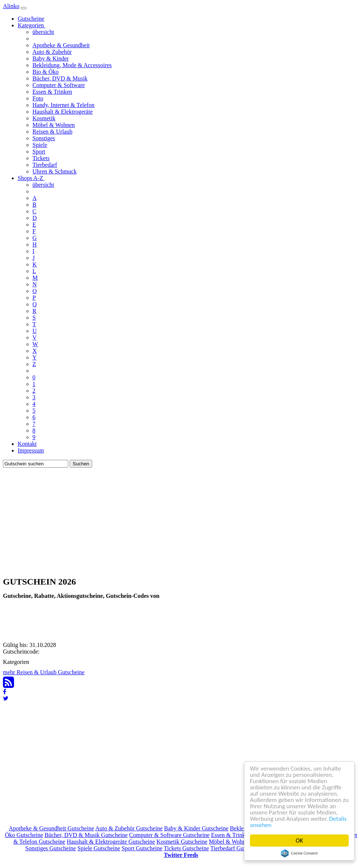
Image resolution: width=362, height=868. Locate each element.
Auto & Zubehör (52, 52)
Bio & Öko (46, 72)
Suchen (81, 464)
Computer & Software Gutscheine (169, 835)
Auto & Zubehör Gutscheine (129, 828)
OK (299, 841)
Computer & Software (59, 85)
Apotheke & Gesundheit (61, 45)
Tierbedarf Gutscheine (237, 848)
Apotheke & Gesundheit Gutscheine (52, 828)
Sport (39, 151)
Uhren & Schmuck (55, 171)
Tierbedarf (45, 165)
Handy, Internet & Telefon (63, 105)
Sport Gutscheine (142, 848)
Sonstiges (44, 138)
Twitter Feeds (181, 855)
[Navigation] (24, 8)
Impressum (31, 450)
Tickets (41, 158)
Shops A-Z (31, 178)
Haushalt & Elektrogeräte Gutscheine (111, 842)
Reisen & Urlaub (52, 132)
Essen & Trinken (52, 92)
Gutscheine (31, 19)
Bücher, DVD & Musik (60, 78)
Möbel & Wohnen (54, 125)
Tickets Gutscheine (186, 848)
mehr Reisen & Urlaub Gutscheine (44, 672)
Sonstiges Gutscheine (51, 848)
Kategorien (32, 25)
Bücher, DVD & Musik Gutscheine (86, 835)
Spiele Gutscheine (99, 848)
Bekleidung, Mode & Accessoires (72, 65)
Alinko (11, 6)
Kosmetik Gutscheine (182, 842)
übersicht (43, 32)
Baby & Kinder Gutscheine (196, 828)
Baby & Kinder (51, 58)
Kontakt (27, 444)
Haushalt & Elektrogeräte (63, 112)
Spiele (40, 145)
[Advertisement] (181, 519)
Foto (38, 98)
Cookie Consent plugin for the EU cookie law (299, 853)
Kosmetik (44, 118)
